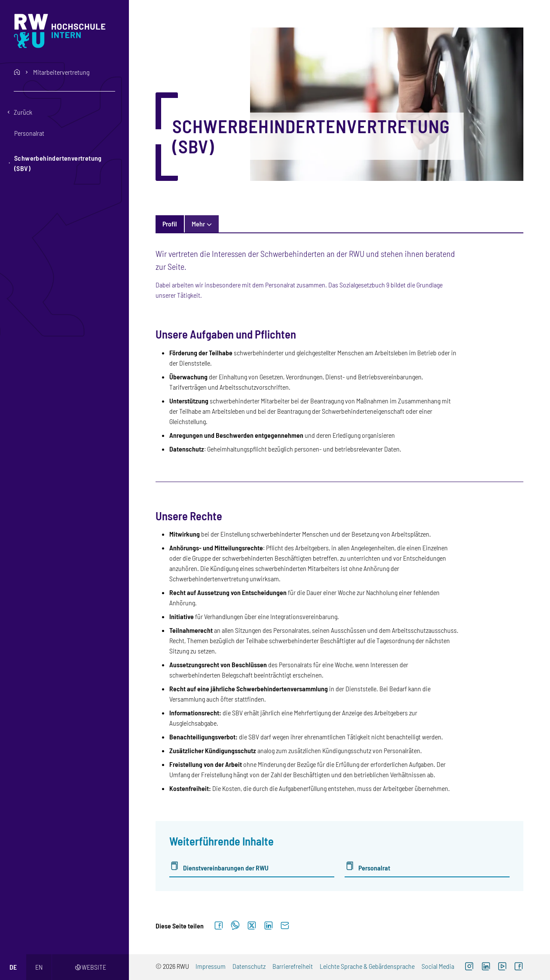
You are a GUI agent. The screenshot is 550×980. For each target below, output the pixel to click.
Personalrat (374, 868)
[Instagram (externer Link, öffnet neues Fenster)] (469, 967)
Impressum (211, 966)
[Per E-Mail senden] (285, 926)
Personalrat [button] (29, 133)
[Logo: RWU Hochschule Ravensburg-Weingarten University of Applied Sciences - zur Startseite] (65, 31)
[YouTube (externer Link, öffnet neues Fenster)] (502, 967)
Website (90, 967)
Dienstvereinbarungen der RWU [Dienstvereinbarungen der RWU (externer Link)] (226, 868)
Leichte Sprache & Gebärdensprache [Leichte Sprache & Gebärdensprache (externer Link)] (367, 966)
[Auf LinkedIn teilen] (268, 926)
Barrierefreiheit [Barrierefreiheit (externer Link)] (293, 966)
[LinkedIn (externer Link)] (486, 967)
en (39, 967)
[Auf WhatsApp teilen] (235, 926)
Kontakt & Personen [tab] (379, 224)
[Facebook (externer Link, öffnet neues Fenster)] (519, 967)
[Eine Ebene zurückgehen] (64, 112)
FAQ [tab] (262, 224)
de (13, 967)
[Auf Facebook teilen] (219, 926)
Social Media (438, 966)
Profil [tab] (170, 224)
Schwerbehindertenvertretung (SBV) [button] (58, 163)
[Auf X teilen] (252, 926)
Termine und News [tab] (217, 224)
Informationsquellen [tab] (309, 224)
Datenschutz (249, 966)
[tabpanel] (339, 569)
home (17, 72)
